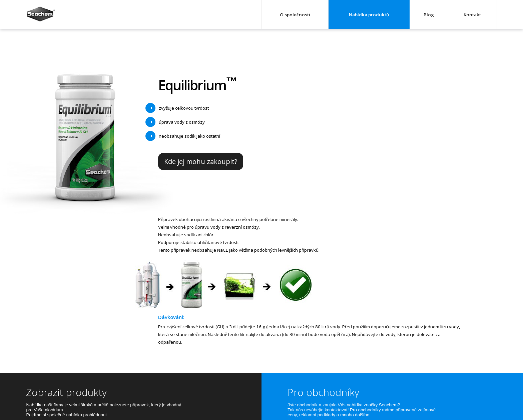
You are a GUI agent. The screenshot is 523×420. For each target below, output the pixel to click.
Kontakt (472, 15)
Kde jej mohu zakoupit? (201, 161)
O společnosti (295, 15)
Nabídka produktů (369, 15)
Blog (429, 15)
